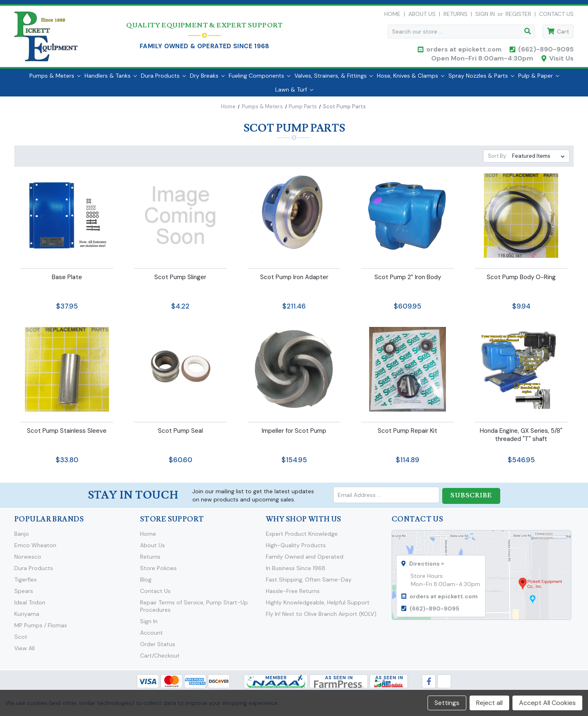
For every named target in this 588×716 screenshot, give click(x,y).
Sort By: (498, 160)
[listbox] (540, 160)
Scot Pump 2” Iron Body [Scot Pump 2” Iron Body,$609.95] (408, 281)
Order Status (158, 647)
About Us (422, 16)
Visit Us (561, 60)
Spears (24, 594)
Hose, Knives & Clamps (411, 80)
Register (518, 16)
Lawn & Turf (294, 94)
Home (392, 16)
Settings (447, 703)
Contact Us (556, 16)
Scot (21, 640)
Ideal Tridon (30, 606)
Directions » (427, 567)
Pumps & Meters (55, 80)
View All (24, 651)
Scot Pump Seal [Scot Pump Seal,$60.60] (180, 435)
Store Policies (158, 571)
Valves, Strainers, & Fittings (334, 80)
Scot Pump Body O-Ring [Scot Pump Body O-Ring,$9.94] (521, 281)
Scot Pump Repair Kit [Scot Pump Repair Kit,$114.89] (408, 435)
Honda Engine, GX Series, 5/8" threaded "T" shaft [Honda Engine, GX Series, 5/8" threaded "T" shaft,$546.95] (521, 439)
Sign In (149, 624)
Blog (146, 583)
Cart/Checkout (160, 659)
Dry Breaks (207, 80)
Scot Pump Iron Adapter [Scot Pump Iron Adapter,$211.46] (294, 281)
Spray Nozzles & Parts (481, 80)
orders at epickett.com (463, 51)
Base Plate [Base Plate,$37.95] (67, 281)
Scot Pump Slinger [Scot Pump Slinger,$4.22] (180, 281)
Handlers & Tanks (111, 80)
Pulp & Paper (539, 80)
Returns (455, 16)
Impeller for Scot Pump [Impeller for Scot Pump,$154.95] (294, 435)
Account (151, 636)
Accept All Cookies (547, 703)
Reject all (489, 703)
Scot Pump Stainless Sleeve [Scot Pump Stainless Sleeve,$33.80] (67, 435)
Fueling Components (259, 80)
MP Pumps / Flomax (41, 629)
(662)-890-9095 (546, 51)
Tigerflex (26, 583)
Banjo (22, 537)
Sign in (485, 16)
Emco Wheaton (35, 548)
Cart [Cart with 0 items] (563, 34)
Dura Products (163, 80)
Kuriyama (27, 617)
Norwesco (28, 560)
